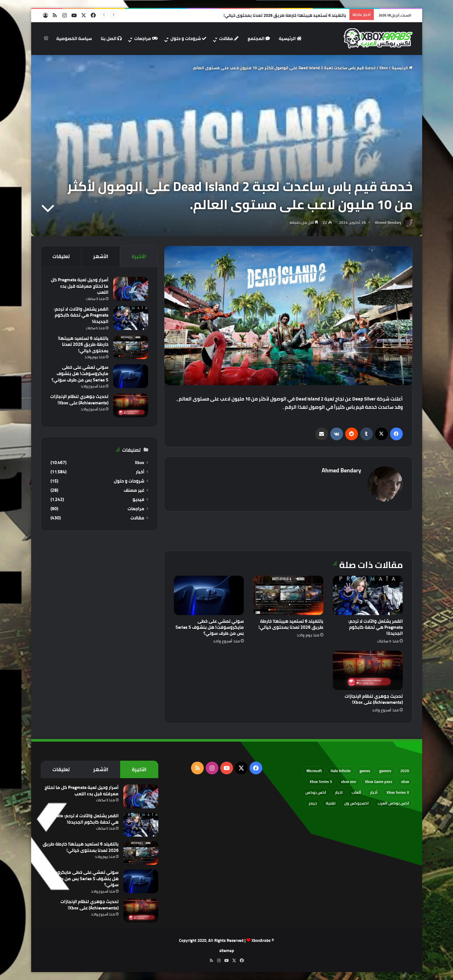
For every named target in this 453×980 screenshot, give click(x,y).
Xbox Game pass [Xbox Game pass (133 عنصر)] (379, 781)
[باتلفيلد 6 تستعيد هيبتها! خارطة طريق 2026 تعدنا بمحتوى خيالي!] (288, 595)
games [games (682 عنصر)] (365, 771)
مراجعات (146, 38)
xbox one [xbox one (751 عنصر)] (349, 781)
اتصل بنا (111, 38)
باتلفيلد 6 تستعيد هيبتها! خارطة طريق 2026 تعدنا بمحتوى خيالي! (291, 624)
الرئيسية (290, 38)
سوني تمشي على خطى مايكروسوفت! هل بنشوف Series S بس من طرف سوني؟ (210, 627)
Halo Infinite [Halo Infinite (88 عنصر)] (341, 771)
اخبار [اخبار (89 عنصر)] (339, 792)
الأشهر (101, 256)
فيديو (138, 500)
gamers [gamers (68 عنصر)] (385, 771)
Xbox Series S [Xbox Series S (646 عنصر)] (321, 781)
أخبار (140, 472)
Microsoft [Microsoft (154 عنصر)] (314, 771)
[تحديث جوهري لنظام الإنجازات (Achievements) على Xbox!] (368, 670)
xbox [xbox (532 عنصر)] (405, 781)
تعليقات (61, 256)
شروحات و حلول (188, 38)
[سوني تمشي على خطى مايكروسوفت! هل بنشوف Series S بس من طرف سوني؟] (209, 595)
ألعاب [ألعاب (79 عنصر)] (356, 792)
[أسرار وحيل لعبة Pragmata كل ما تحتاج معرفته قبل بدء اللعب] (131, 289)
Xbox (384, 68)
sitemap (227, 950)
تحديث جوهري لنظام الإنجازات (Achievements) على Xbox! (374, 699)
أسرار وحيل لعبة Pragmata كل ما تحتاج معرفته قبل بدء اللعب (80, 286)
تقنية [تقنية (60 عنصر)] (331, 803)
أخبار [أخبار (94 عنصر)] (374, 792)
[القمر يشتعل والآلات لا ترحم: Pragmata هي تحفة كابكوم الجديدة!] (368, 595)
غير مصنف (134, 490)
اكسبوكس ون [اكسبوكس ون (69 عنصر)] (357, 803)
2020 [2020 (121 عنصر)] (405, 771)
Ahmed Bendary (388, 222)
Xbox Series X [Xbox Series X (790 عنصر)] (398, 792)
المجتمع (259, 38)
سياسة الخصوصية (74, 38)
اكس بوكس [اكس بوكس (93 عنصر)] (316, 792)
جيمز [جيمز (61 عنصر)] (313, 803)
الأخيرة (139, 256)
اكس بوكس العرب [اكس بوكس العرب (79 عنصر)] (393, 803)
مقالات (229, 38)
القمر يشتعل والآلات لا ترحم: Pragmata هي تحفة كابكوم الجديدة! (375, 627)
